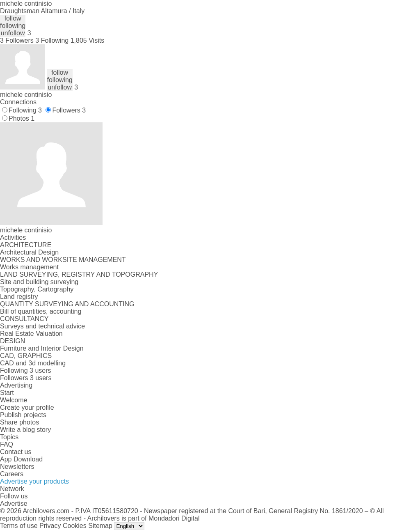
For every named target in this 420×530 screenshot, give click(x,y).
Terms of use (19, 526)
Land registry (19, 297)
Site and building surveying (39, 282)
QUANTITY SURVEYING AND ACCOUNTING (67, 304)
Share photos (19, 422)
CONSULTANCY (24, 319)
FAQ (7, 444)
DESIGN (13, 341)
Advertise (14, 504)
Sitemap (100, 526)
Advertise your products (34, 481)
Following (25, 110)
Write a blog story (25, 430)
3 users (40, 371)
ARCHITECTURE (26, 245)
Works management (29, 267)
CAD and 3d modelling (33, 363)
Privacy (50, 526)
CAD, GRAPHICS (26, 356)
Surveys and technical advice (42, 326)
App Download (21, 459)
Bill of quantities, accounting (41, 311)
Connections (18, 102)
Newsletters (17, 467)
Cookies (75, 526)
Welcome (14, 400)
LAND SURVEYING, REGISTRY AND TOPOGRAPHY (79, 274)
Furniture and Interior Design (42, 348)
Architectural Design (29, 252)
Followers (69, 110)
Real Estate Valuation (31, 334)
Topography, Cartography (37, 289)
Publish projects (23, 415)
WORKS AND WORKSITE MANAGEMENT (63, 260)
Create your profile (27, 407)
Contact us (16, 452)
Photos (22, 118)
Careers (12, 474)
